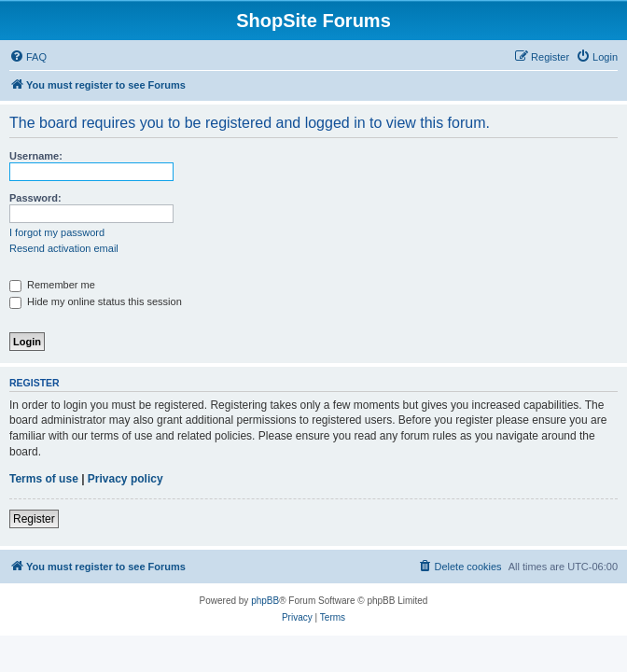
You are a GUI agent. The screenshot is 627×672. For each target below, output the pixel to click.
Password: (35, 198)
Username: (36, 156)
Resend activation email (64, 248)
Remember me (52, 285)
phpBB (265, 601)
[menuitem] (28, 57)
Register (34, 519)
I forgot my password (57, 232)
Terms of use (44, 479)
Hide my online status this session (96, 301)
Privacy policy (125, 479)
